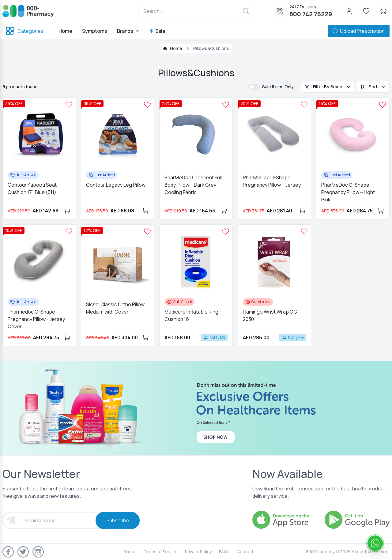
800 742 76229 (311, 14)
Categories (24, 31)
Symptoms (95, 31)
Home (65, 31)
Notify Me (214, 337)
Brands (128, 31)
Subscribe (118, 520)
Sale (157, 31)
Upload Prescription (359, 31)
